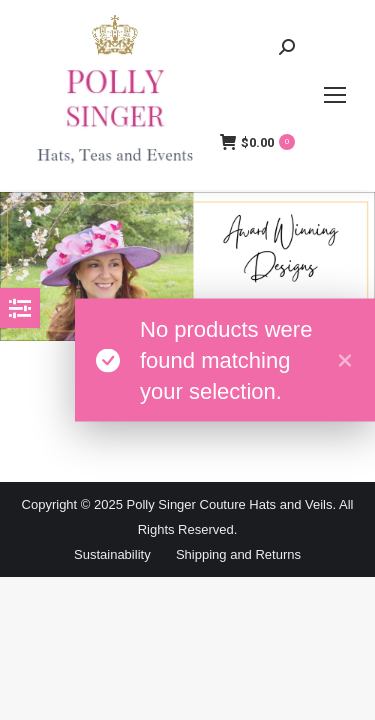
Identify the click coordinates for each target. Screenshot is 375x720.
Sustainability (112, 554)
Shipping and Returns (238, 554)
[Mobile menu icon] (335, 95)
